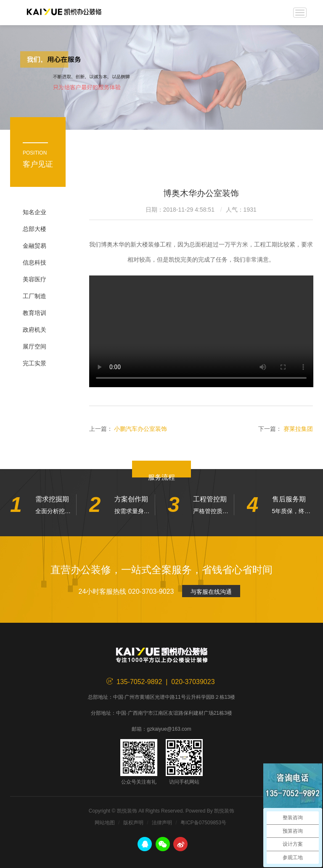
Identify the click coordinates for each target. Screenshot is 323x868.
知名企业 (34, 212)
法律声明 (162, 823)
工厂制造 (34, 296)
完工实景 (34, 363)
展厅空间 (34, 346)
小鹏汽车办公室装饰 (140, 429)
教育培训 (34, 313)
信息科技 (34, 262)
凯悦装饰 (64, 13)
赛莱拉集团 (298, 429)
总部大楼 (34, 229)
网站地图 (105, 823)
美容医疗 (34, 279)
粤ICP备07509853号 (203, 823)
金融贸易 (34, 246)
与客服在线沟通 (211, 592)
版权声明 (133, 823)
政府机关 (34, 330)
